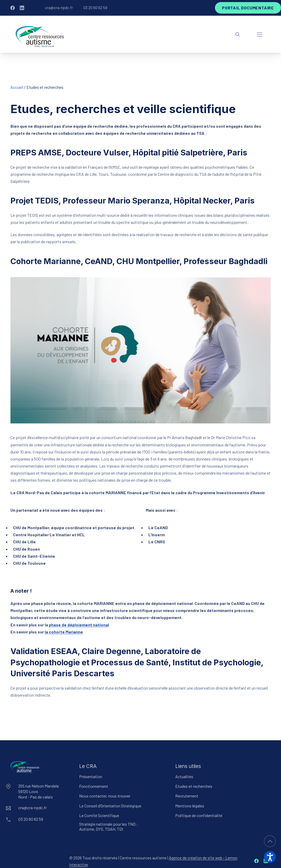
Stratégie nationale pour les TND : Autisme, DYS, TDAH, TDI (109, 826)
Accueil (17, 87)
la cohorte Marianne (64, 632)
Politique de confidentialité (199, 815)
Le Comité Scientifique (99, 815)
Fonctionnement (94, 786)
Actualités (184, 776)
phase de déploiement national (79, 625)
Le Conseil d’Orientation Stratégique (110, 806)
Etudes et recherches (194, 786)
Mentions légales (190, 806)
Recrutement (187, 796)
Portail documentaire (248, 8)
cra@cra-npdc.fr (59, 8)
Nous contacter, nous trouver (105, 796)
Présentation (91, 776)
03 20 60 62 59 (95, 8)
